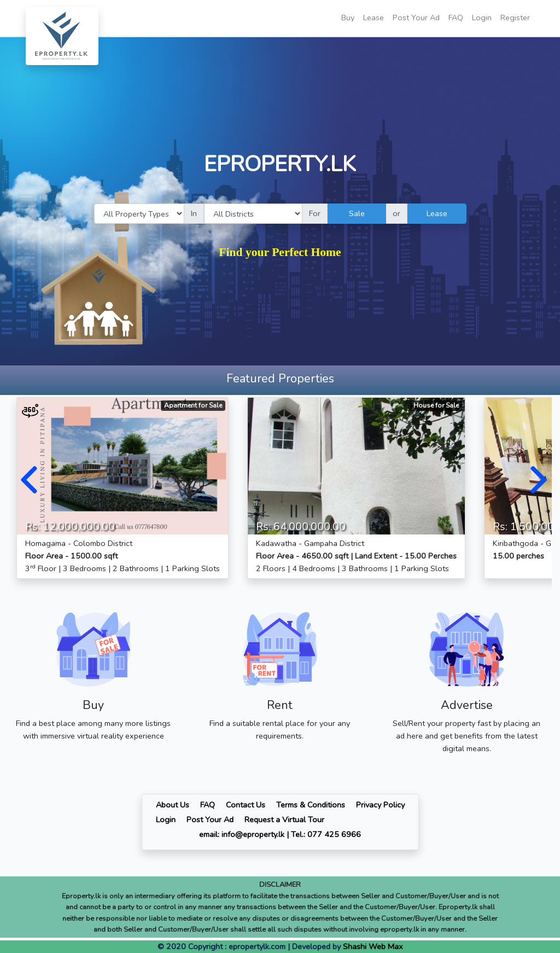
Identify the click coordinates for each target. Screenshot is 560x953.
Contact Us (246, 805)
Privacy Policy (380, 805)
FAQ (456, 18)
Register (515, 18)
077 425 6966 (334, 834)
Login (482, 18)
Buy (348, 18)
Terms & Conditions (311, 805)
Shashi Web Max (373, 946)
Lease (374, 18)
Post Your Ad (416, 18)
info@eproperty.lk (253, 834)
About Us (173, 805)
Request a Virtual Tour (284, 820)
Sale (357, 213)
